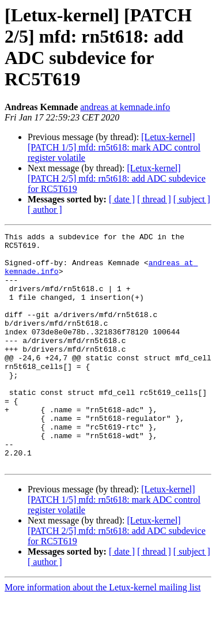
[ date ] (122, 199)
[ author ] (45, 210)
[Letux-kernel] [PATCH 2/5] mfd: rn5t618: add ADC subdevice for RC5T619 (117, 178)
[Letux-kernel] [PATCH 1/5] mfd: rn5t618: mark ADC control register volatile (114, 147)
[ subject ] (192, 199)
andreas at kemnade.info (125, 107)
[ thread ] (154, 199)
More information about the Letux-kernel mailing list (103, 634)
